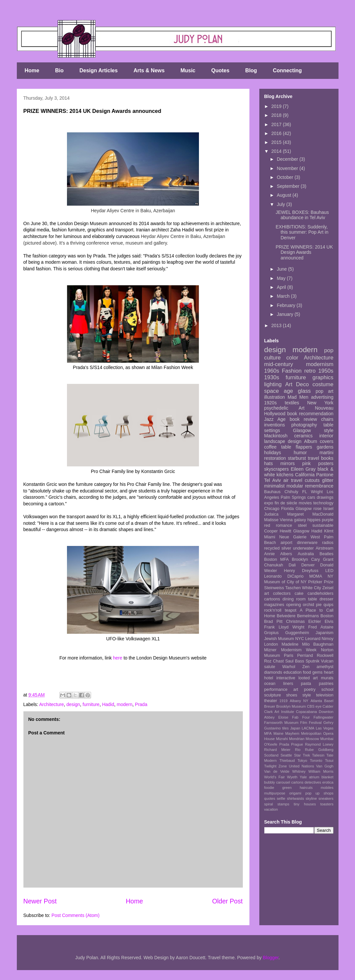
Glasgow (301, 531)
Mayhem (292, 733)
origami (295, 793)
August (285, 195)
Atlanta (316, 701)
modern (125, 704)
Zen (306, 667)
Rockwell (325, 656)
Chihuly (291, 492)
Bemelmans (308, 616)
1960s (272, 371)
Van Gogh (325, 766)
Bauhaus (273, 492)
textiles (292, 403)
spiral (269, 804)
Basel (329, 701)
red (267, 525)
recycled (272, 548)
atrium (314, 777)
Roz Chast (274, 661)
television (325, 695)
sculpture (273, 695)
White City (311, 588)
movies (305, 503)
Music (188, 70)
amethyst (325, 667)
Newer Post (40, 901)
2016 (277, 133)
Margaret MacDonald (310, 514)
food (307, 672)
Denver (308, 565)
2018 (277, 115)
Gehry (328, 723)
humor (300, 453)
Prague (297, 744)
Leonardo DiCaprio (284, 576)
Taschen (293, 588)
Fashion (292, 371)
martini (327, 453)
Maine (278, 733)
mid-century (279, 364)
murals (327, 678)
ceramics (304, 436)
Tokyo (302, 760)
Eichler (315, 622)
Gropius (272, 633)
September (289, 186)
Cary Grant (322, 559)
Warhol (289, 667)
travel (313, 458)
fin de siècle (286, 503)
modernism (320, 364)
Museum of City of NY (286, 582)
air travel (293, 480)
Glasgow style (313, 430)
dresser (327, 599)
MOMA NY (321, 576)
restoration (275, 458)
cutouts (312, 480)
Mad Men (298, 397)
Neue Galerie (293, 537)
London (271, 644)
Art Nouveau (316, 408)
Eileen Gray (303, 469)
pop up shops (319, 793)
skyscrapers (277, 469)
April (282, 287)
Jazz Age (275, 419)
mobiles (327, 788)
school (327, 690)
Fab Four (301, 717)
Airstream (325, 548)
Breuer (270, 706)
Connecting (287, 70)
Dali (292, 565)
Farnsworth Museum (281, 723)
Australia (306, 554)
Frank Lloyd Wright (284, 627)
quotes (270, 798)
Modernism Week (299, 650)
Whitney (299, 771)
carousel (283, 782)
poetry (310, 690)
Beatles (327, 554)
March (284, 296)
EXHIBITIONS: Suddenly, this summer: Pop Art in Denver (302, 232)
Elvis (329, 622)
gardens (325, 447)
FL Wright (312, 492)
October (286, 177)
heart (329, 672)
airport (286, 543)
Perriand (305, 656)
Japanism (325, 633)
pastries (326, 684)
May (282, 278)
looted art (308, 678)
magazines (274, 605)
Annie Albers (278, 554)
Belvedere (286, 616)
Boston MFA (277, 559)
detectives (313, 782)
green (287, 788)
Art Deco (297, 384)
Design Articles (99, 70)
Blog (251, 70)
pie (319, 605)
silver (286, 548)
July (282, 204)
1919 (284, 701)
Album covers (319, 441)
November (288, 168)
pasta (306, 684)
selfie (281, 798)
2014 (277, 151)
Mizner (271, 650)
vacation (271, 809)
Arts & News (149, 70)
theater (271, 701)
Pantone (325, 475)
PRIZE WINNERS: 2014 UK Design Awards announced (304, 253)
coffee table (278, 447)
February (287, 305)
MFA (268, 733)
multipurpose (275, 793)
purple (328, 520)
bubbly (270, 782)
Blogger (271, 958)
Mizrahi (282, 739)
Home (32, 70)
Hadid (108, 704)
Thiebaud (287, 760)
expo (269, 503)
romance (284, 525)
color (292, 358)
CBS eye (314, 706)
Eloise (283, 717)
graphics (323, 377)
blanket (327, 777)
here (117, 658)
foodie (269, 788)
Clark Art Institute (279, 712)
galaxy (300, 520)
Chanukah (274, 565)
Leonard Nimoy (319, 639)
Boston (327, 616)
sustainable (323, 525)
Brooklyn (300, 559)
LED (329, 571)
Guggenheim (297, 633)
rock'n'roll (273, 610)
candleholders (320, 593)
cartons (297, 782)
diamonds (273, 672)
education (292, 672)
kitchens (285, 475)
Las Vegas (324, 728)
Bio (59, 70)
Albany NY (299, 701)
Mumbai (327, 739)
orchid (308, 605)
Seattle (286, 755)
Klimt (329, 531)
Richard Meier (277, 750)
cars (311, 497)
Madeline (290, 644)
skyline (311, 798)
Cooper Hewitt (278, 531)
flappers (304, 447)
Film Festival (311, 723)
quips (328, 605)
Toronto (316, 760)
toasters (327, 804)
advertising (322, 397)
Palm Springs (293, 497)
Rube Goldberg (319, 750)
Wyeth (292, 777)
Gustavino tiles (277, 728)
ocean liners (279, 684)
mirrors (288, 463)
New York (320, 403)
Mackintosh (276, 436)
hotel (269, 678)
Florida (288, 509)
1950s (326, 371)
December (288, 159)
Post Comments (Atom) (75, 915)
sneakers (326, 798)
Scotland (272, 755)
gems (318, 672)
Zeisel (328, 588)
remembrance (319, 486)
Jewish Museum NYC (284, 639)
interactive (286, 678)
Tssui (329, 760)
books (327, 458)
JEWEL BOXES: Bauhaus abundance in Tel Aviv (302, 215)
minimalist (274, 486)
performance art (281, 690)
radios (328, 543)
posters (326, 463)
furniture (91, 704)
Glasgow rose (309, 509)
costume (323, 384)
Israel (328, 509)
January (286, 314)
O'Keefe (271, 744)
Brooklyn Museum (291, 706)
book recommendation (310, 414)
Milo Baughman (318, 644)
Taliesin (318, 755)
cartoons (272, 599)
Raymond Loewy (319, 744)
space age (279, 391)
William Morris (321, 771)
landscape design (283, 441)
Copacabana (306, 712)
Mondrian (297, 739)
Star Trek (302, 755)
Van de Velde (277, 771)
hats (269, 463)
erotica (328, 782)
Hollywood (275, 414)
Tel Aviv (273, 480)
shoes (292, 695)
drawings (325, 497)
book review (303, 419)
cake (299, 593)
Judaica (271, 514)
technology (323, 503)
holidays (273, 453)
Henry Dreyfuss (301, 571)
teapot (290, 610)
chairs (327, 419)
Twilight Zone (276, 766)
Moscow (312, 739)
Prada (141, 704)
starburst (297, 458)
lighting (273, 384)
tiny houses (305, 804)
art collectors (277, 593)
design (73, 704)
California (305, 475)
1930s (272, 377)
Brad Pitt (274, 622)
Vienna (286, 520)
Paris (289, 656)
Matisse (271, 520)
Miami (270, 537)
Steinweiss (274, 588)
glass (304, 391)
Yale (303, 777)
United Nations (302, 766)
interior (326, 436)
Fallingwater (323, 717)
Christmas (295, 622)
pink (307, 463)
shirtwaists (295, 798)
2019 (277, 106)
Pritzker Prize (321, 582)
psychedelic (276, 408)
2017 (277, 124)
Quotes (220, 70)
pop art (325, 391)
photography (304, 425)
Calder (328, 706)
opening (293, 605)
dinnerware (307, 543)
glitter (328, 480)
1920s (271, 403)
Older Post (227, 901)
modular (295, 486)
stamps (283, 804)
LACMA (308, 728)
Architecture (52, 704)
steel (302, 525)
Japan (295, 728)
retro (310, 371)
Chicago (272, 509)
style (307, 695)
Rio (298, 750)
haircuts (306, 788)
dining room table (300, 599)
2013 (277, 325)
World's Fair (275, 777)
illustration (275, 397)
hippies (314, 520)
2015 (277, 142)
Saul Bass (295, 661)
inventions (275, 425)
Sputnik (312, 661)
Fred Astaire (321, 627)
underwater (303, 548)
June (282, 269)
